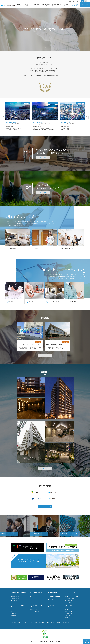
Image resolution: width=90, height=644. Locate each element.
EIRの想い (33, 598)
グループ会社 (65, 5)
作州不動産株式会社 (70, 598)
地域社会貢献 (37, 5)
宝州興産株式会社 (69, 602)
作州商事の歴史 (69, 613)
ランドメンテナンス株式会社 (72, 596)
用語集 (59, 623)
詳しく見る (43, 157)
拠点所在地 (68, 615)
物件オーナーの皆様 (19, 606)
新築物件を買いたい (15, 596)
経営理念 (32, 596)
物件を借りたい (14, 600)
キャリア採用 (35, 534)
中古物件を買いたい (15, 598)
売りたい (13, 609)
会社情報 (54, 5)
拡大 (86, 1)
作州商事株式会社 (8, 5)
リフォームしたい (15, 613)
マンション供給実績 (35, 611)
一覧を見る (45, 355)
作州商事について (20, 5)
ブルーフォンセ (69, 600)
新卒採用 (4, 534)
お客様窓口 (87, 5)
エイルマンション (29, 5)
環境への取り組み (46, 5)
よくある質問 (72, 1)
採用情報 (59, 5)
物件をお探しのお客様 (19, 593)
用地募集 (82, 5)
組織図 (67, 617)
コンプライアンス (69, 611)
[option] (45, 29)
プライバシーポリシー (17, 623)
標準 (83, 1)
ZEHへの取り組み (52, 600)
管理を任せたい (14, 615)
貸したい (13, 611)
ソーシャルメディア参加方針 (31, 623)
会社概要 (67, 609)
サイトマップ (51, 623)
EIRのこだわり (34, 609)
